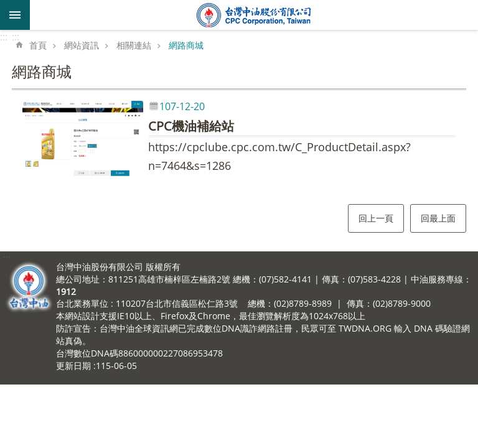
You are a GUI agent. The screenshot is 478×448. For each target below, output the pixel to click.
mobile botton (15, 15)
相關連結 (134, 45)
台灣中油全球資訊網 (254, 15)
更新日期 (73, 366)
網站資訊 (82, 45)
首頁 (38, 45)
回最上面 (438, 218)
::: (4, 37)
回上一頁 (376, 218)
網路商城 (186, 45)
